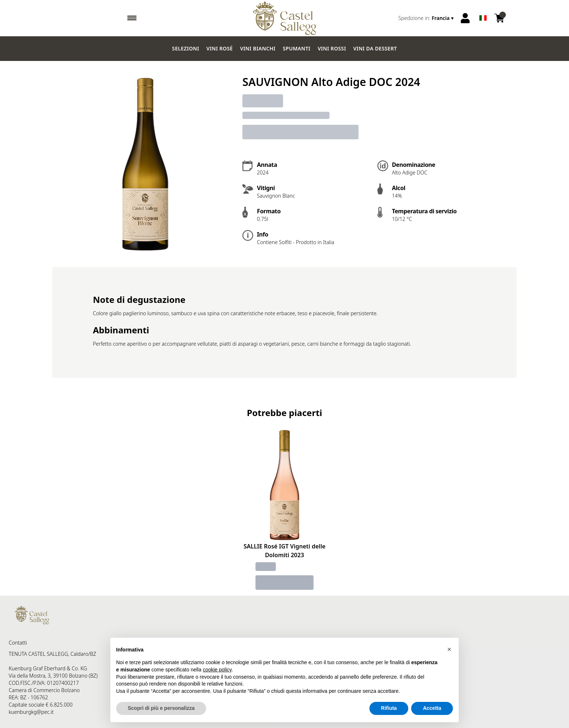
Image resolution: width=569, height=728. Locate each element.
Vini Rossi (332, 48)
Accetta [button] (432, 708)
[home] (285, 18)
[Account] (465, 18)
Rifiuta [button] (389, 708)
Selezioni (186, 48)
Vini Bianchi (258, 48)
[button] (449, 649)
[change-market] (427, 18)
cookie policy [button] (217, 670)
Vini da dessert (375, 48)
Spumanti (296, 48)
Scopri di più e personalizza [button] (161, 708)
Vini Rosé (220, 48)
